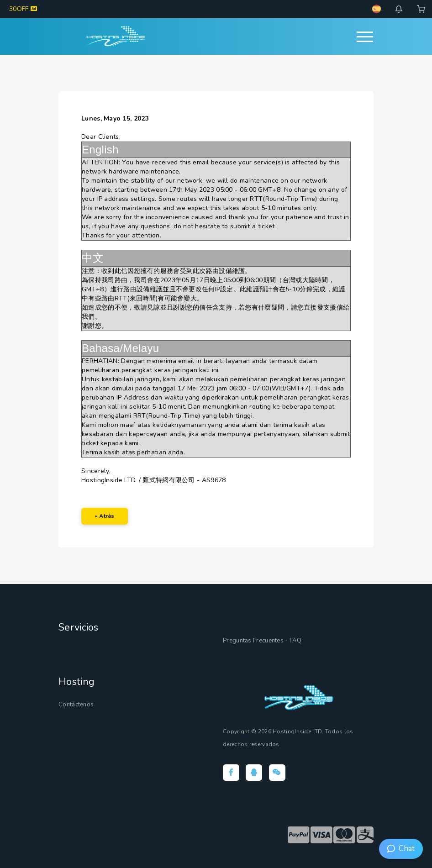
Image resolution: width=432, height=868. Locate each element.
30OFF (23, 9)
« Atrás (105, 516)
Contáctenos (76, 705)
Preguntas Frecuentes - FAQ (262, 641)
